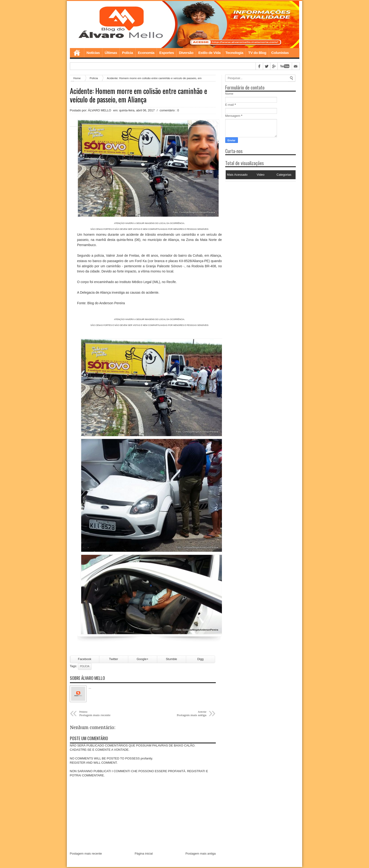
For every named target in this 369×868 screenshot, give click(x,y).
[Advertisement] (255, 211)
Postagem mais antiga (201, 854)
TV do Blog (257, 53)
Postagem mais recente (86, 854)
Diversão (186, 53)
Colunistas (280, 53)
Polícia (127, 53)
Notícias (93, 53)
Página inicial (144, 854)
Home (77, 53)
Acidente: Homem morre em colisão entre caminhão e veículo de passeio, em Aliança (138, 95)
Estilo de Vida (209, 53)
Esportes (167, 53)
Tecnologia (234, 53)
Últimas (111, 53)
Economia (146, 53)
